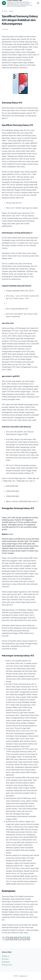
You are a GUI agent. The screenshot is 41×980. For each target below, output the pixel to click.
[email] (28, 939)
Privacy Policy (7, 965)
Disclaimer (6, 962)
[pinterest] (24, 939)
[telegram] (20, 939)
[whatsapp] (16, 939)
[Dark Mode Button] (38, 3)
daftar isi (6, 956)
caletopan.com (23, 976)
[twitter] (11, 939)
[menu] (4, 3)
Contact (5, 959)
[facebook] (7, 939)
